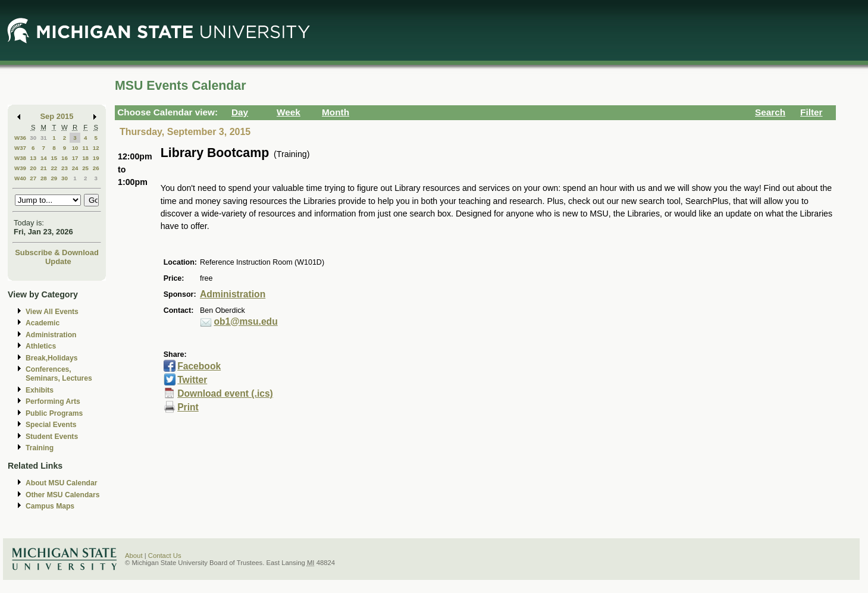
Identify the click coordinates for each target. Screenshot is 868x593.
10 (75, 148)
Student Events (52, 437)
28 (44, 178)
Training (40, 448)
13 (33, 158)
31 (44, 138)
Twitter (192, 380)
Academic (43, 323)
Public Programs (54, 413)
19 (96, 158)
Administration (51, 335)
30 (33, 138)
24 (75, 168)
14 (44, 158)
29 (54, 178)
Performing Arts (53, 401)
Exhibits (40, 390)
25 (85, 168)
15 (54, 158)
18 (85, 158)
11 (85, 148)
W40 (20, 178)
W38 (20, 158)
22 (54, 168)
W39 (20, 168)
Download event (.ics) (225, 393)
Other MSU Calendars (63, 495)
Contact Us (165, 556)
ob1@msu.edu (245, 321)
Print (188, 407)
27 (33, 178)
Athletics (41, 346)
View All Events (52, 312)
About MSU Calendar (61, 483)
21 (44, 168)
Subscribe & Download (57, 252)
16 (65, 158)
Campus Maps (50, 506)
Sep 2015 (57, 116)
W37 (20, 148)
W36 (20, 138)
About (134, 556)
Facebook (199, 366)
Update (58, 261)
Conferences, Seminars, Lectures (59, 374)
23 (65, 168)
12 (96, 148)
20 (33, 168)
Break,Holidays (52, 358)
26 (96, 168)
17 (75, 158)
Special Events (51, 425)
